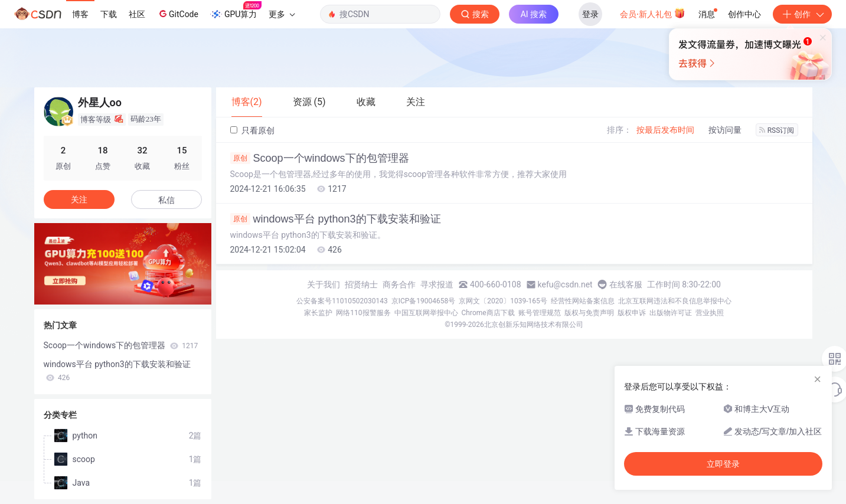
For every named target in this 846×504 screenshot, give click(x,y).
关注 (79, 199)
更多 (282, 14)
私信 (166, 200)
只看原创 (252, 130)
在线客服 (626, 284)
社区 (137, 14)
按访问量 (725, 130)
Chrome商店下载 (488, 313)
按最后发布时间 (665, 130)
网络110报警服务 (363, 313)
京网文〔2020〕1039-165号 (503, 301)
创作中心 (744, 14)
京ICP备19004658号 (424, 301)
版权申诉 (632, 313)
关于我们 (324, 284)
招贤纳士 (361, 284)
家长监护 (318, 313)
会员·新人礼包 (653, 13)
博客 (80, 14)
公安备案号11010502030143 (342, 301)
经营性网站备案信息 (583, 301)
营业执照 (710, 313)
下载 (109, 14)
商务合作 (399, 284)
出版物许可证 (671, 313)
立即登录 (723, 464)
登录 (590, 14)
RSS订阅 (777, 130)
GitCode (178, 14)
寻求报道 (437, 284)
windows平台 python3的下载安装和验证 (336, 219)
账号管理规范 (540, 313)
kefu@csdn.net (565, 284)
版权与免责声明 (589, 313)
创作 (802, 14)
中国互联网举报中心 (426, 313)
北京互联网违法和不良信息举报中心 (675, 301)
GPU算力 (236, 11)
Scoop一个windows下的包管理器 (320, 158)
